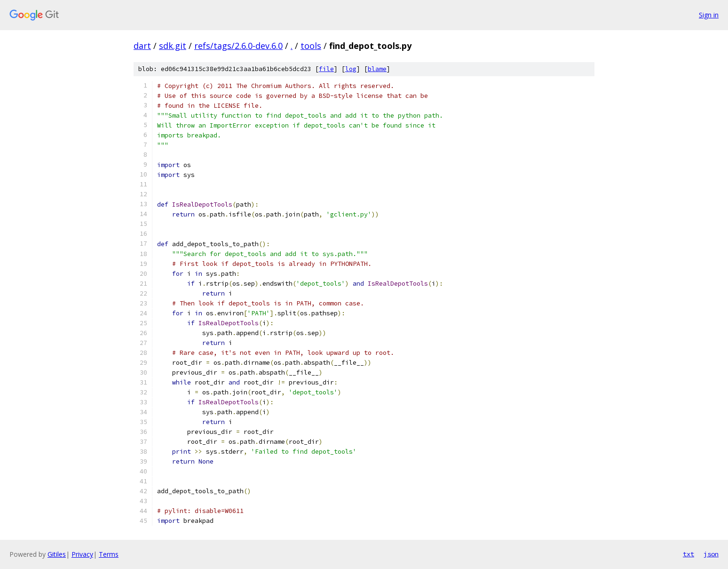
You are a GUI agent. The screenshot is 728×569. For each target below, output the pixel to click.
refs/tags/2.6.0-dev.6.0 (238, 46)
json (711, 554)
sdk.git (173, 46)
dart (142, 46)
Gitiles (57, 554)
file (326, 69)
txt (688, 554)
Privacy (82, 554)
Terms (109, 554)
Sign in (709, 15)
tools (311, 46)
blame (377, 69)
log (351, 69)
